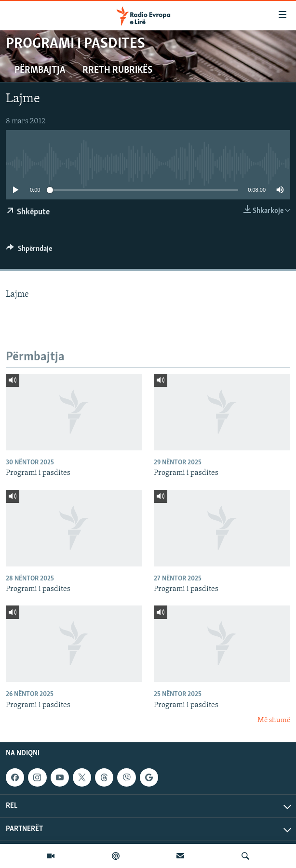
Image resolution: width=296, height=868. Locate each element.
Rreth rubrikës (117, 70)
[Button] (29, 251)
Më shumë (274, 720)
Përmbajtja (40, 70)
